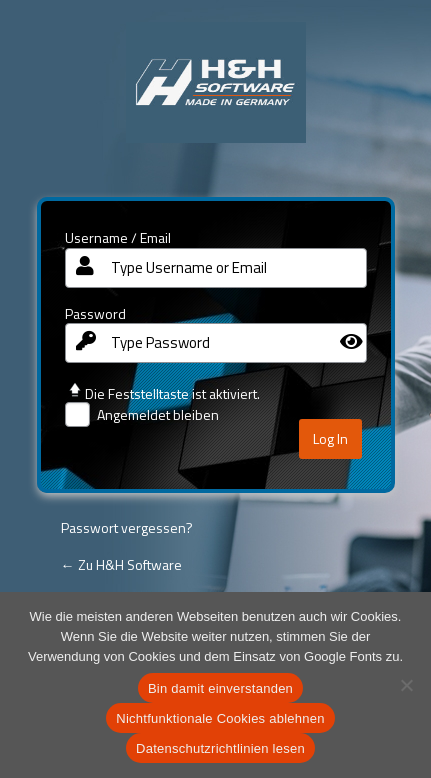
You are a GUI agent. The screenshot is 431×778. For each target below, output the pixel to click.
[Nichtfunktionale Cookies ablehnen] (406, 685)
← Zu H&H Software (121, 564)
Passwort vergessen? (127, 527)
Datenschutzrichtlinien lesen (220, 748)
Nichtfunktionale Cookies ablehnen (220, 718)
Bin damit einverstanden (220, 688)
